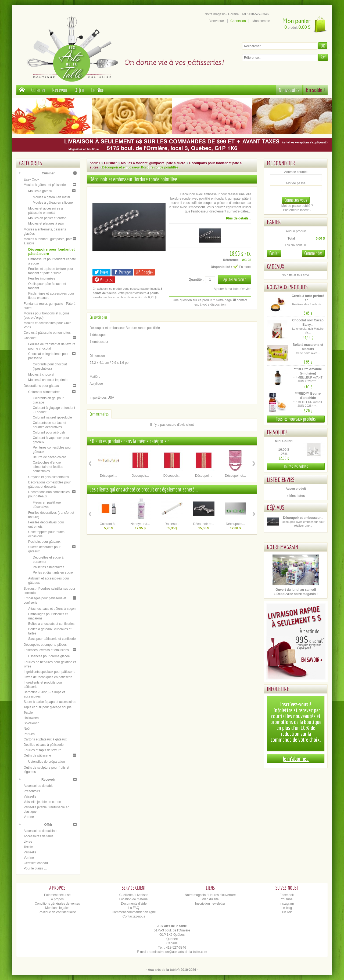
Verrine (29, 817)
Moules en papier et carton (47, 218)
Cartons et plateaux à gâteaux (45, 739)
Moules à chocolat (41, 375)
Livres (28, 842)
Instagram (287, 904)
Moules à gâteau (40, 191)
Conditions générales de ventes (57, 904)
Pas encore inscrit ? (297, 210)
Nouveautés (289, 90)
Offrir (79, 90)
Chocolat (30, 338)
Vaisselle (30, 797)
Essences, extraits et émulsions (46, 650)
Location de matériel (134, 899)
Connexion (238, 21)
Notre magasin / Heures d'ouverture (210, 895)
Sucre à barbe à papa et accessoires (50, 702)
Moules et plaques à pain (46, 223)
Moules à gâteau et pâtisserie (45, 185)
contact (240, 300)
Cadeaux (275, 266)
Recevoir (60, 90)
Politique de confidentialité (57, 912)
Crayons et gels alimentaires (49, 477)
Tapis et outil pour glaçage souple (48, 707)
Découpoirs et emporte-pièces (45, 645)
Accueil (95, 163)
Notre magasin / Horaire (222, 14)
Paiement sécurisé (57, 895)
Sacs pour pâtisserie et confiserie (52, 639)
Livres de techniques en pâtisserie (48, 677)
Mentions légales (57, 908)
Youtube (287, 899)
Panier (274, 222)
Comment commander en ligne (134, 912)
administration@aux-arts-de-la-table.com (178, 952)
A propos (57, 899)
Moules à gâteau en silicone (53, 203)
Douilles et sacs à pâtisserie (44, 745)
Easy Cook (31, 179)
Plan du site (210, 899)
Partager (122, 272)
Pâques (29, 734)
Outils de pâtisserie (37, 755)
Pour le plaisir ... (35, 868)
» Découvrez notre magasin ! (296, 594)
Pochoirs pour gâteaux (44, 542)
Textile (28, 713)
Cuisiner (38, 90)
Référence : (232, 260)
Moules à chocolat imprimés (48, 380)
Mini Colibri (284, 441)
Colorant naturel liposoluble (52, 417)
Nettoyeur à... (140, 524)
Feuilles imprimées (42, 278)
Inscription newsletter (210, 904)
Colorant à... (108, 524)
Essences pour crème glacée (49, 656)
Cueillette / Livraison (134, 895)
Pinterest (104, 280)
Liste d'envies (281, 480)
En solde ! (316, 90)
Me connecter (281, 163)
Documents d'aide (134, 904)
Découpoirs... (235, 524)
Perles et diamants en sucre (53, 572)
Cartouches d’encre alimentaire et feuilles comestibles (48, 467)
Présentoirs (32, 791)
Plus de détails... (239, 218)
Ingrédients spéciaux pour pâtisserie (49, 672)
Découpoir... (109, 476)
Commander (313, 253)
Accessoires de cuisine (40, 831)
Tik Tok (287, 912)
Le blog (287, 908)
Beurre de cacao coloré (49, 457)
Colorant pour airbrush (49, 432)
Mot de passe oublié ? (297, 206)
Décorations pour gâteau (41, 386)
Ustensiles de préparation (46, 762)
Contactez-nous (134, 916)
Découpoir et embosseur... (303, 518)
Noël (27, 729)
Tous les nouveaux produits (296, 419)
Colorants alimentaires (44, 392)
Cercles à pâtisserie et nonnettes (47, 333)
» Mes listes (296, 496)
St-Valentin (31, 723)
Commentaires (99, 414)
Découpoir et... (235, 476)
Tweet (101, 272)
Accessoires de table (39, 786)
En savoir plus (98, 317)
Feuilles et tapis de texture (42, 750)
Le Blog (98, 90)
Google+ (144, 272)
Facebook (287, 895)
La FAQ (134, 908)
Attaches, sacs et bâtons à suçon (52, 609)
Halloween (31, 718)
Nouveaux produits (287, 287)
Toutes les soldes (296, 466)
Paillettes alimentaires (49, 567)
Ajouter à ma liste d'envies (232, 289)
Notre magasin (282, 547)
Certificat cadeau (36, 863)
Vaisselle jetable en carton (42, 802)
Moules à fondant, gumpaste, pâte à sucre (153, 163)
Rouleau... (172, 524)
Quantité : (196, 280)
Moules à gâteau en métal (51, 197)
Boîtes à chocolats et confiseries (51, 624)
